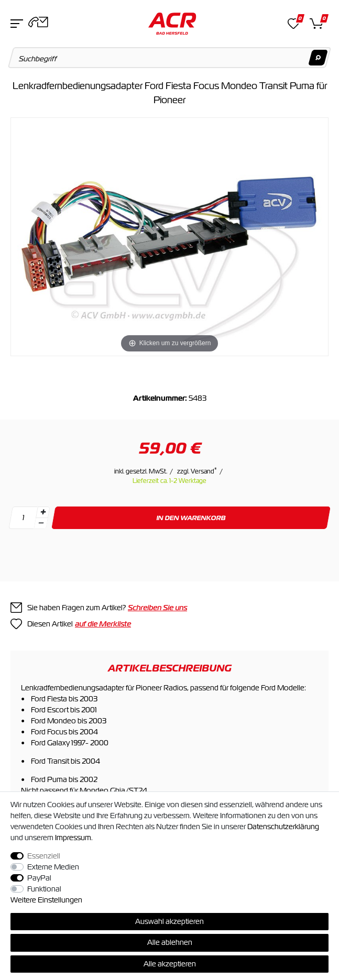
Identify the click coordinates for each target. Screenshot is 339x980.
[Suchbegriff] (170, 58)
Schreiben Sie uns (157, 608)
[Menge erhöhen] (43, 512)
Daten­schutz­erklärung (283, 827)
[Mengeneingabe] (23, 518)
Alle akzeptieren (170, 964)
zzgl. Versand (197, 471)
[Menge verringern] (41, 524)
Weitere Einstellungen (46, 900)
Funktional (44, 889)
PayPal (39, 878)
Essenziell (44, 856)
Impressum (73, 838)
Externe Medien (53, 867)
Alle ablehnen (170, 942)
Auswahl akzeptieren (169, 921)
